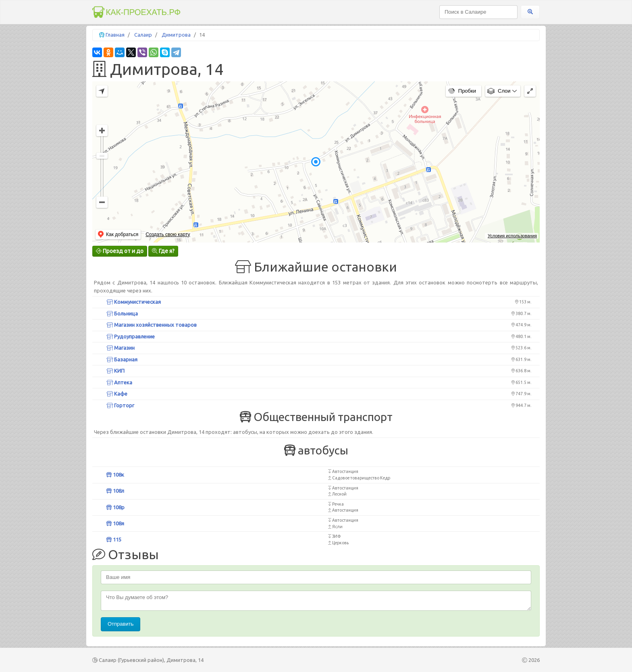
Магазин (121, 348)
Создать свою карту (168, 234)
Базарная (122, 359)
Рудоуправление (131, 336)
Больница (122, 313)
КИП (115, 371)
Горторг (120, 405)
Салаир (143, 35)
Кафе (117, 394)
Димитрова (176, 35)
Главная (115, 35)
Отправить (121, 624)
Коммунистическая (134, 302)
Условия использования (512, 236)
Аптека (119, 382)
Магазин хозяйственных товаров (152, 325)
